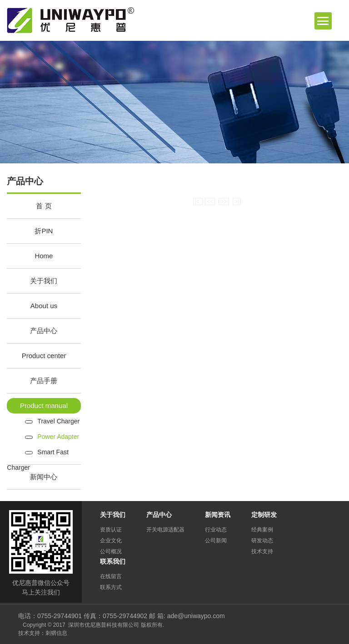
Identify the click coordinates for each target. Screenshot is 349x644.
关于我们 (44, 281)
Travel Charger (58, 421)
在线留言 (111, 576)
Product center (44, 356)
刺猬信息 (56, 633)
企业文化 (111, 541)
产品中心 (44, 331)
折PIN (44, 231)
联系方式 (111, 587)
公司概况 (111, 551)
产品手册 (44, 381)
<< (210, 202)
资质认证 (111, 530)
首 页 (44, 206)
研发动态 (262, 541)
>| (237, 202)
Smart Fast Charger (37, 454)
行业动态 (216, 530)
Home (44, 256)
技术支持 (262, 551)
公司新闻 (216, 541)
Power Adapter (58, 437)
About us (44, 306)
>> (224, 202)
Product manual (44, 406)
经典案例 (262, 530)
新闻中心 (44, 477)
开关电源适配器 (165, 530)
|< (198, 202)
